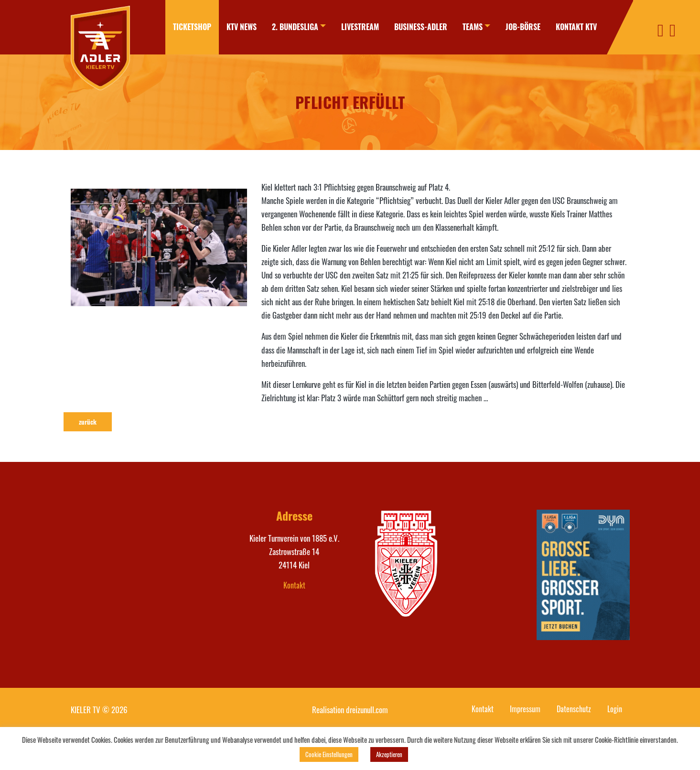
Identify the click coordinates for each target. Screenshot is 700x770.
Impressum (525, 709)
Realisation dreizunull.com (350, 710)
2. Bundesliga (295, 27)
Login (615, 709)
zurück (88, 422)
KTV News (242, 27)
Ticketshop (192, 27)
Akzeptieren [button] (389, 754)
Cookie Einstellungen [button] (329, 754)
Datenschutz (574, 709)
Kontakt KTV (576, 27)
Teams (473, 27)
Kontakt (294, 585)
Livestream (360, 27)
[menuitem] (192, 27)
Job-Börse (523, 27)
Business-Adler (421, 27)
